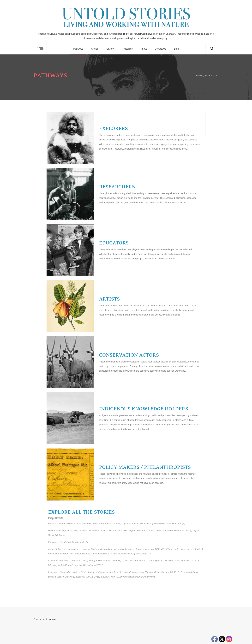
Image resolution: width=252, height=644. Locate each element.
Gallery (110, 49)
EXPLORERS (113, 128)
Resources (127, 49)
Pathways (78, 49)
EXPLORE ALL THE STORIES (81, 512)
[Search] (212, 49)
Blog (176, 49)
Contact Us (160, 49)
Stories (95, 49)
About (144, 49)
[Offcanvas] (40, 49)
